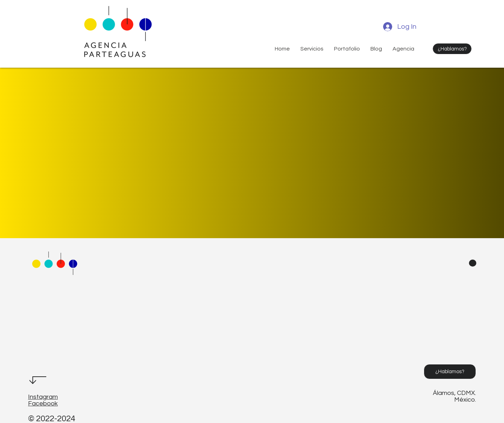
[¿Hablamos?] (452, 49)
